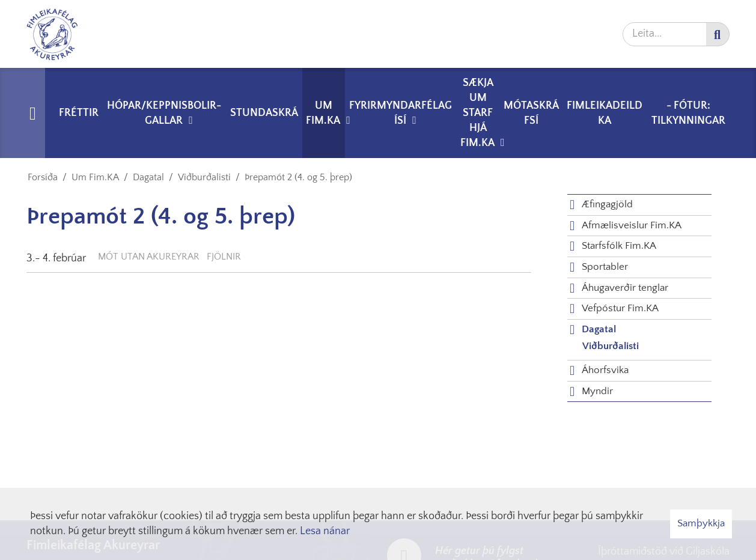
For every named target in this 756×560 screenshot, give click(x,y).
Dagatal (148, 177)
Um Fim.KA (95, 177)
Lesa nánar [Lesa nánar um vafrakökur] (325, 531)
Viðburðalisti (204, 177)
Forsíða (43, 177)
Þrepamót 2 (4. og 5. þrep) (298, 177)
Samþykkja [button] (701, 523)
